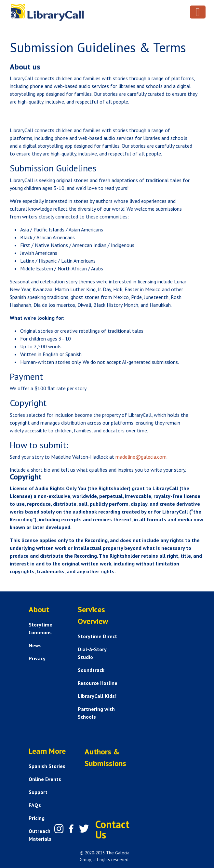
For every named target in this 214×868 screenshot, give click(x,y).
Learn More (47, 751)
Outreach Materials (40, 835)
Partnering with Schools (96, 713)
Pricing (37, 818)
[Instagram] (59, 829)
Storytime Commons (40, 628)
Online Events (45, 779)
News (35, 645)
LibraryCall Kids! (97, 696)
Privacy (37, 658)
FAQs (35, 805)
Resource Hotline (98, 683)
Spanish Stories (47, 766)
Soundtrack (91, 670)
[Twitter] (84, 829)
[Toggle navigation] (198, 12)
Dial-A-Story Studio (92, 653)
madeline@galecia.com (141, 457)
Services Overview (93, 615)
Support (38, 792)
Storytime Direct (97, 636)
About (39, 609)
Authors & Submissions (105, 757)
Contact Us (112, 829)
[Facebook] (71, 829)
